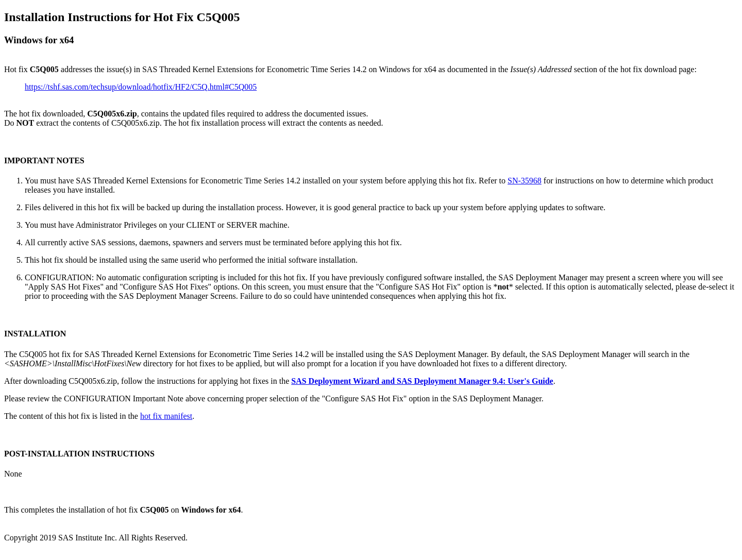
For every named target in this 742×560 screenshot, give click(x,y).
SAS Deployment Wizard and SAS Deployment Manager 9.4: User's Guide (422, 381)
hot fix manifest (166, 416)
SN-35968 (525, 181)
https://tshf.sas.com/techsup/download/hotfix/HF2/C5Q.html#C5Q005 (141, 87)
